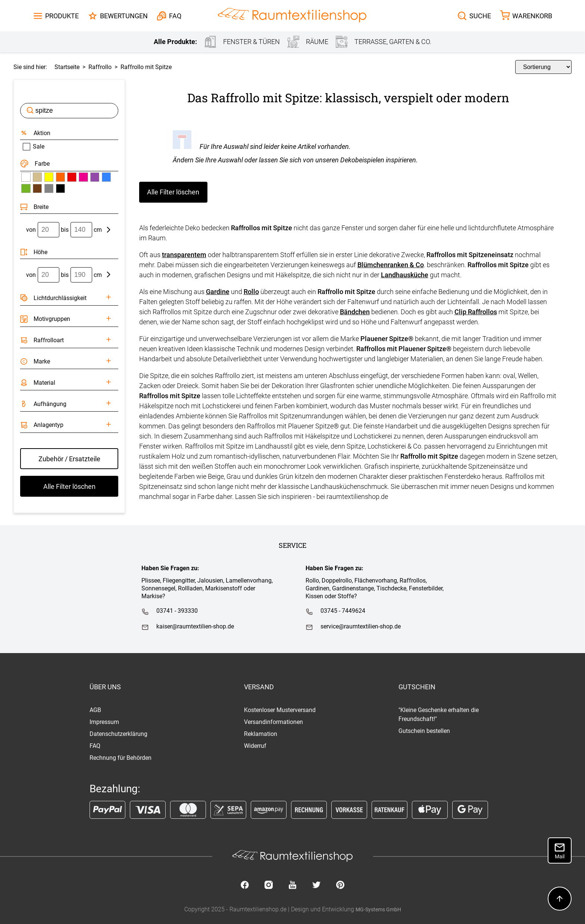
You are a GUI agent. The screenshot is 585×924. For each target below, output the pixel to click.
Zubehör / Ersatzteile (69, 459)
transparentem (184, 255)
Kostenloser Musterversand (280, 710)
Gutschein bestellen (424, 731)
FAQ (95, 746)
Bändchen (355, 312)
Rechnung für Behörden (121, 758)
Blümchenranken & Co (391, 265)
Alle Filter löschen (173, 192)
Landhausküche (405, 275)
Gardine (218, 292)
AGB (95, 710)
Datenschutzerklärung (118, 734)
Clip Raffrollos (476, 312)
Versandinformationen (273, 722)
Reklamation (261, 734)
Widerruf (255, 746)
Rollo (251, 292)
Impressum (104, 722)
